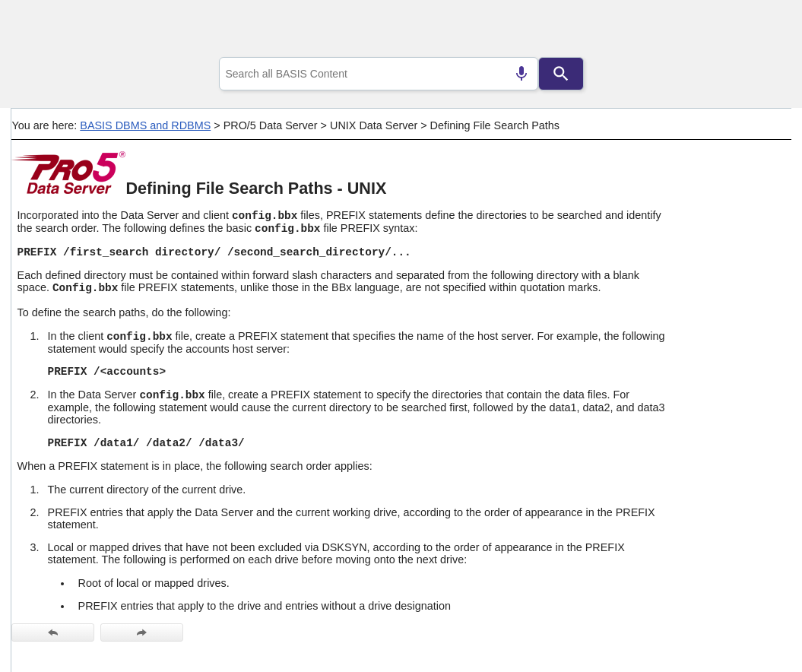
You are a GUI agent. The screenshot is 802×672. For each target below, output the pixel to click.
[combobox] (379, 74)
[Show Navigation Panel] (761, 31)
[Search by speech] (521, 74)
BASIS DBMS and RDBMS (145, 125)
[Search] (561, 74)
